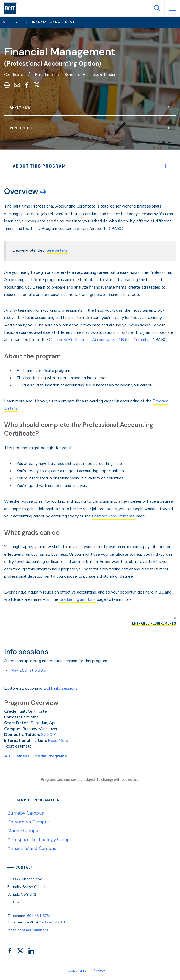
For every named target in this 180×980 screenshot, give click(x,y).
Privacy (99, 970)
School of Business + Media (90, 75)
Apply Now (20, 107)
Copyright (77, 970)
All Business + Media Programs (36, 756)
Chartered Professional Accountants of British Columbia (100, 340)
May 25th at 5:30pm (30, 670)
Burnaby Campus (26, 813)
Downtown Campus (28, 822)
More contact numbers (28, 930)
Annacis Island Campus (32, 848)
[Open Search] (157, 8)
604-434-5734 (39, 916)
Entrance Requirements (113, 516)
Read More (58, 741)
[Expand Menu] (166, 166)
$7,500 (48, 735)
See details (57, 250)
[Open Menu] (172, 8)
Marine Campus (24, 831)
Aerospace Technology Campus (41, 839)
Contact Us (21, 128)
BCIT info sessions (60, 688)
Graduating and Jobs (78, 599)
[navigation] (13, 8)
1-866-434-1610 (54, 922)
